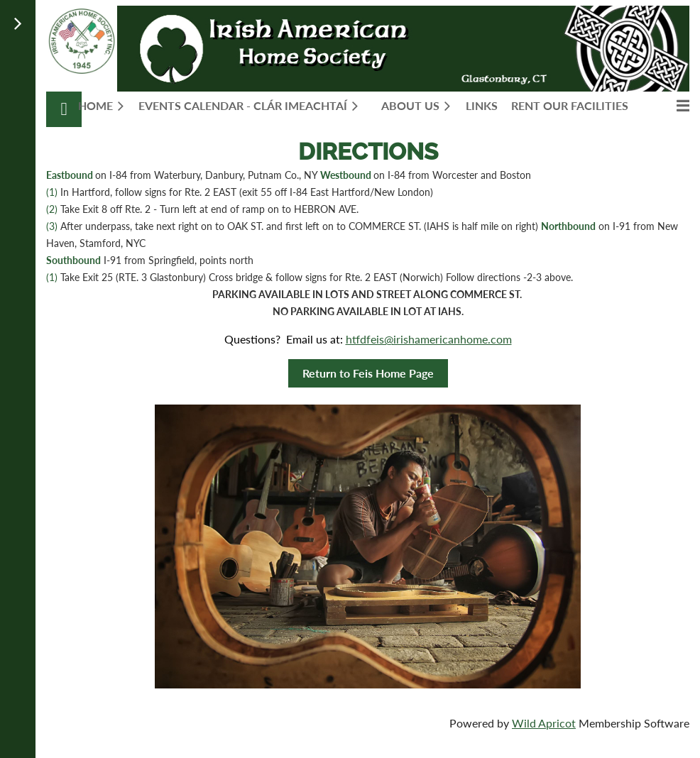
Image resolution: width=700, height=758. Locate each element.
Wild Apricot (544, 723)
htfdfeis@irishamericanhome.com (429, 339)
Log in (64, 109)
